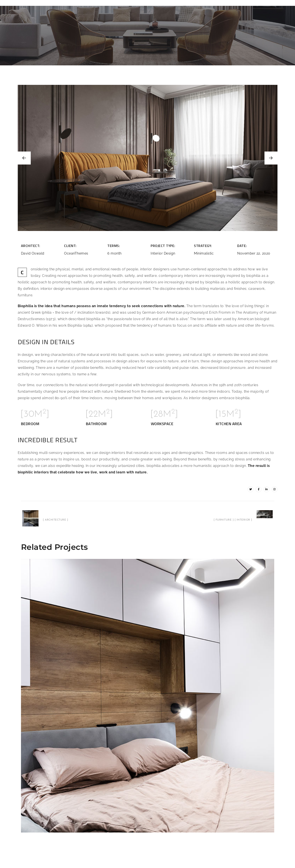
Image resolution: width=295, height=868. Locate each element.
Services (170, 3)
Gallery (189, 3)
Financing (210, 3)
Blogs (269, 3)
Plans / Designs (100, 3)
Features (74, 3)
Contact (231, 3)
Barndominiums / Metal (138, 3)
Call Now (251, 3)
